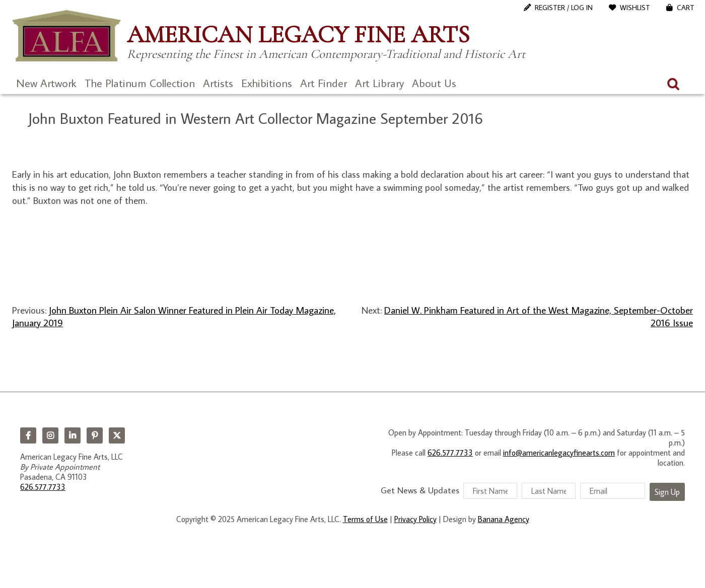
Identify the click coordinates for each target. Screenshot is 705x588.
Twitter (117, 435)
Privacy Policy (415, 519)
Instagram (50, 435)
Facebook (28, 435)
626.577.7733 (43, 487)
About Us (434, 83)
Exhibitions (267, 83)
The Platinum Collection (140, 83)
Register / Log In (564, 8)
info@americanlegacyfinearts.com (559, 453)
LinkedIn (73, 435)
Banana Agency (504, 519)
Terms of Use (365, 519)
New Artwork (46, 83)
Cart (686, 8)
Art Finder (324, 83)
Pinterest (95, 435)
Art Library (379, 83)
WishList (635, 8)
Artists (218, 83)
